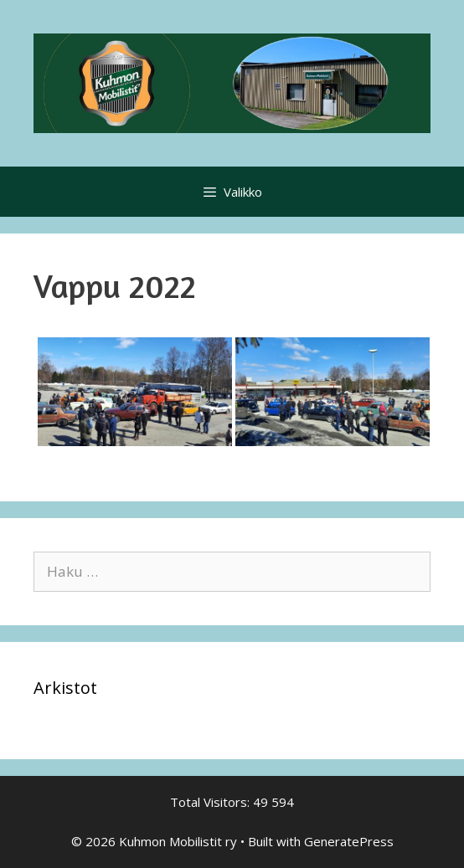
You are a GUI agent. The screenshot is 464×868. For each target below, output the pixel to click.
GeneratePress (349, 841)
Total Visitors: (211, 802)
